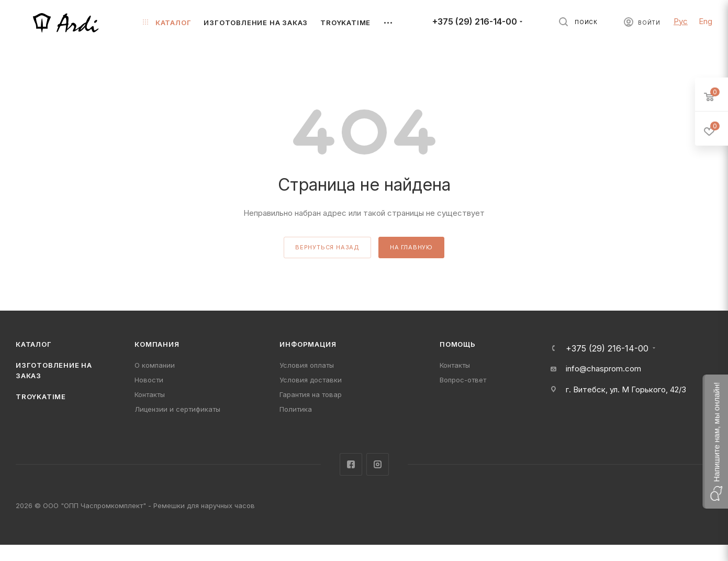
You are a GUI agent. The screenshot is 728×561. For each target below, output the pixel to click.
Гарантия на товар (311, 394)
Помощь (458, 344)
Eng (705, 21)
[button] (715, 442)
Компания (157, 344)
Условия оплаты (307, 365)
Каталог (34, 344)
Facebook (351, 464)
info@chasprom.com (603, 368)
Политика (296, 409)
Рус (681, 21)
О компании (155, 365)
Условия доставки (311, 380)
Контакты (150, 394)
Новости (149, 380)
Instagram (378, 464)
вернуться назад (327, 247)
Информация (308, 344)
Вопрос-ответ (463, 380)
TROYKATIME (41, 397)
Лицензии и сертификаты (177, 409)
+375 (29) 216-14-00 (475, 22)
